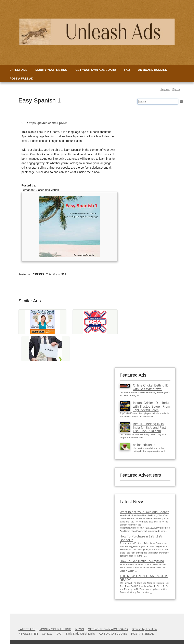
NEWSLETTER (28, 634)
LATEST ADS (18, 70)
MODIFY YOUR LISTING (51, 70)
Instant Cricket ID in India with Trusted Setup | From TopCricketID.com (151, 406)
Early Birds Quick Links (80, 634)
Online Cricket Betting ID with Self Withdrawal (151, 387)
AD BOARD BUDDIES (152, 70)
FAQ (127, 70)
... (166, 531)
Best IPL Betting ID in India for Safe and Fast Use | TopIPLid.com (149, 428)
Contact (47, 634)
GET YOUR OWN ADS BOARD (96, 70)
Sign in (176, 89)
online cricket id (144, 445)
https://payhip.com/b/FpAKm (48, 123)
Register (165, 89)
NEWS (80, 629)
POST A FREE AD (22, 79)
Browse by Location (144, 629)
